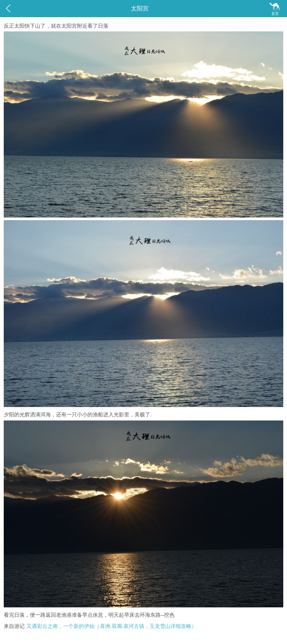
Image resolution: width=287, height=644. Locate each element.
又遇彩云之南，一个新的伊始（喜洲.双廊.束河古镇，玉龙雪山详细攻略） (112, 626)
